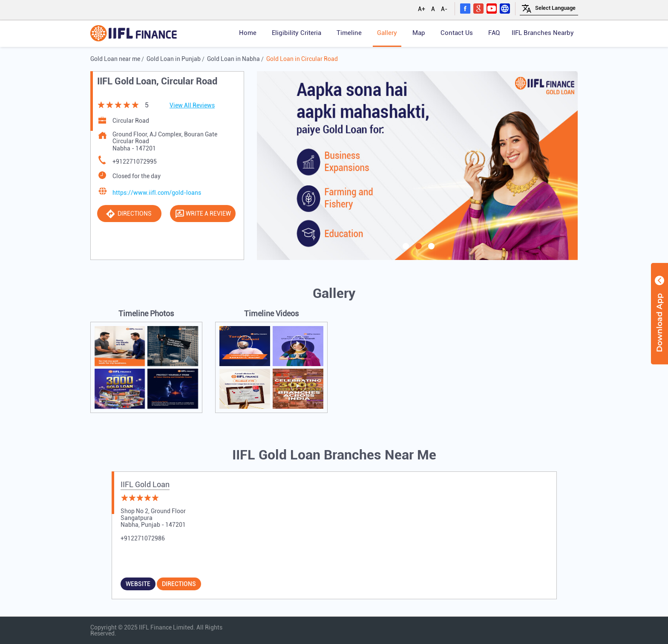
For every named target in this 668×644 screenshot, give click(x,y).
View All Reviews (192, 105)
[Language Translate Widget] (555, 8)
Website (138, 584)
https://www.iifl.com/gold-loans (157, 193)
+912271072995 (135, 162)
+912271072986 (143, 538)
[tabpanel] (417, 165)
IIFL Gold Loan (145, 484)
